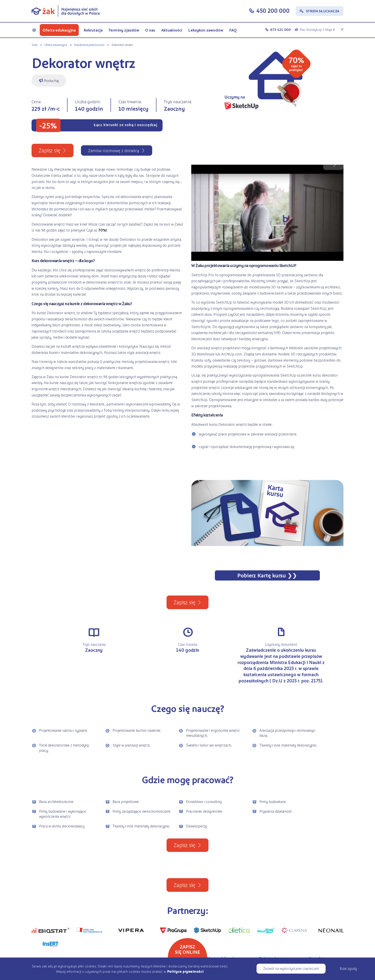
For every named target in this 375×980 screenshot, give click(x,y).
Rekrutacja (93, 30)
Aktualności (172, 30)
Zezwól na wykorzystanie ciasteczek (291, 968)
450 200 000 (273, 11)
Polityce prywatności (185, 971)
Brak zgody (348, 968)
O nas (150, 30)
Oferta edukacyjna (59, 30)
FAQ (233, 30)
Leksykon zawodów (206, 30)
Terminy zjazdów (124, 30)
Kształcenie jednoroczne (89, 45)
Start (35, 45)
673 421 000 (280, 29)
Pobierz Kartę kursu (262, 575)
